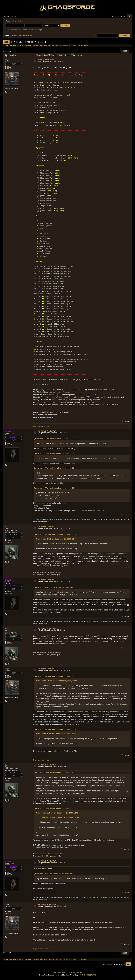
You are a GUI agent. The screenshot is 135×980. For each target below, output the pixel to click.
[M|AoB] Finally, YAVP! (46, 60)
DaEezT (8, 431)
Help (13, 42)
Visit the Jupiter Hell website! (22, 36)
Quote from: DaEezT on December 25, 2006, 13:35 (55, 676)
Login (34, 42)
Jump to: (102, 964)
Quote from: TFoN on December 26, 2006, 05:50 (54, 773)
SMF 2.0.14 (57, 972)
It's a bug (37, 483)
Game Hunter (66, 45)
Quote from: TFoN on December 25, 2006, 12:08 (54, 439)
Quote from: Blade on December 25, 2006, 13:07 (54, 587)
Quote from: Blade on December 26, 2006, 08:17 (54, 874)
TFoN (7, 60)
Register (42, 42)
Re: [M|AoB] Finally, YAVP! (47, 431)
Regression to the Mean (41, 426)
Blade (7, 527)
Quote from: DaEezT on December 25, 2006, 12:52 (55, 534)
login (13, 21)
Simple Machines (76, 972)
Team (27, 42)
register (19, 21)
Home (6, 42)
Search (20, 42)
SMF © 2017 (66, 972)
